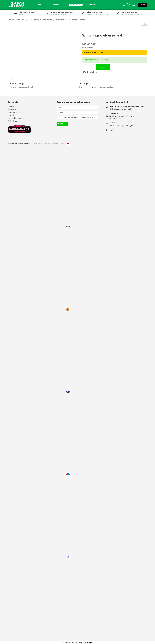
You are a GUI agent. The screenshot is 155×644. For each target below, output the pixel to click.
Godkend (62, 124)
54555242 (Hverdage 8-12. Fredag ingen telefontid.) (126, 117)
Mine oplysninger (15, 112)
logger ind (89, 87)
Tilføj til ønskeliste (89, 72)
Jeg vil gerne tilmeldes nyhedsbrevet (79, 117)
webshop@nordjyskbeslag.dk (121, 125)
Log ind (11, 115)
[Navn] (78, 107)
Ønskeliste (12, 109)
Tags (11, 79)
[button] (143, 24)
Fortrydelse (12, 121)
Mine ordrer (12, 107)
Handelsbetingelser (16, 118)
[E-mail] (78, 112)
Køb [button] (103, 67)
